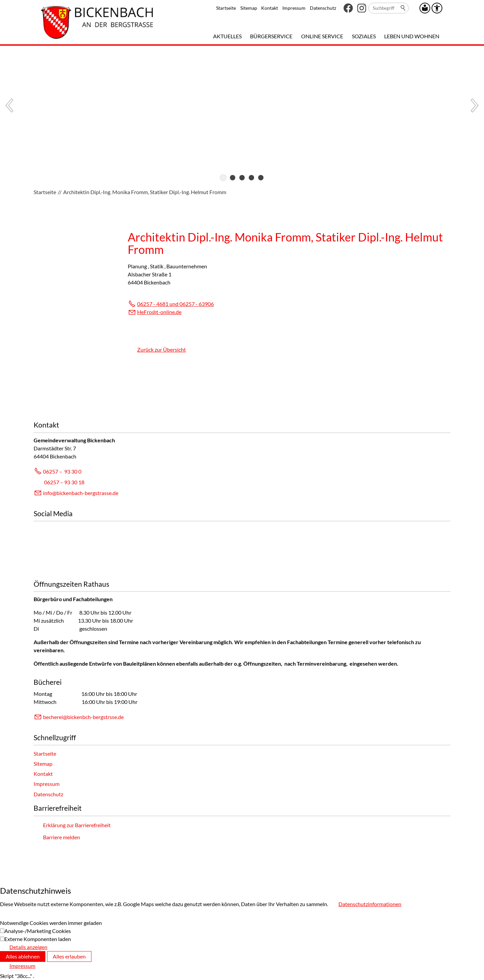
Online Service (322, 36)
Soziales (364, 36)
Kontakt (270, 8)
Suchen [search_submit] (403, 8)
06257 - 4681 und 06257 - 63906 (175, 304)
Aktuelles (227, 36)
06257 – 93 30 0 (62, 471)
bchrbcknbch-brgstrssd (83, 717)
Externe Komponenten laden (38, 939)
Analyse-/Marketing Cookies (38, 931)
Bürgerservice (271, 36)
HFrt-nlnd (159, 312)
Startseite (226, 8)
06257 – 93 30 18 (64, 482)
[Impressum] (18, 966)
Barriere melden (62, 837)
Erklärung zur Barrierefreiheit (77, 825)
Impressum (294, 8)
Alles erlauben (69, 956)
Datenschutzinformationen (370, 904)
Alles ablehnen (23, 956)
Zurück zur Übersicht (162, 349)
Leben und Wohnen (412, 36)
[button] (348, 8)
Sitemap (249, 8)
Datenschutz (323, 8)
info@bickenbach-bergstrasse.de (81, 493)
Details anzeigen (28, 947)
